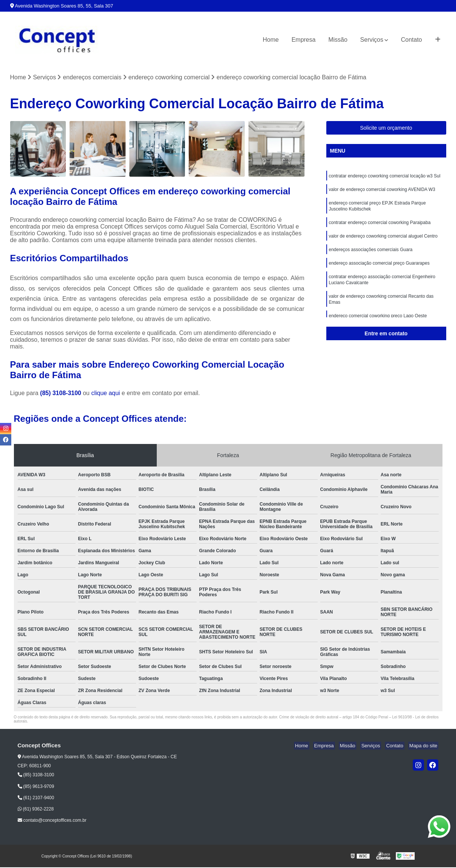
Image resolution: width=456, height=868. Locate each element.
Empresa (303, 40)
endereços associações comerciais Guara (371, 255)
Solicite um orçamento (386, 129)
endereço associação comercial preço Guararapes (379, 270)
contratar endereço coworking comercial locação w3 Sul (385, 177)
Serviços (372, 40)
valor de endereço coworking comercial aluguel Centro (383, 241)
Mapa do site (424, 746)
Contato (411, 40)
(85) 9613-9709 (36, 787)
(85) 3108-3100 (62, 394)
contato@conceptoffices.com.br (52, 821)
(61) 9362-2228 (36, 810)
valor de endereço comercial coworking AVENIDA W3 (382, 191)
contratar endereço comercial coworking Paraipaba (380, 227)
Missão (338, 40)
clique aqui (106, 394)
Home (271, 40)
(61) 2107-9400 (36, 798)
